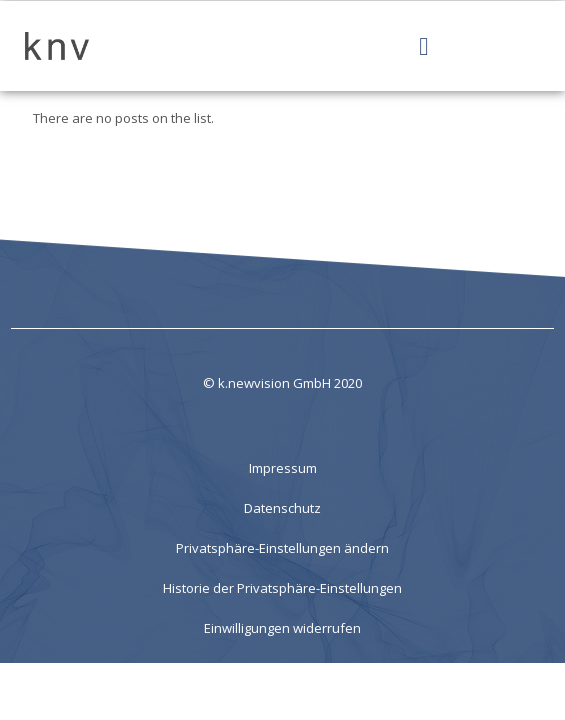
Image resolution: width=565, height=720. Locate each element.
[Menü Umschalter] (423, 46)
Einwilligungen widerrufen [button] (282, 628)
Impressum (283, 468)
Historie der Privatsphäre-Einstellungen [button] (282, 588)
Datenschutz (282, 508)
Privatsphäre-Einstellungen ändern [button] (282, 548)
